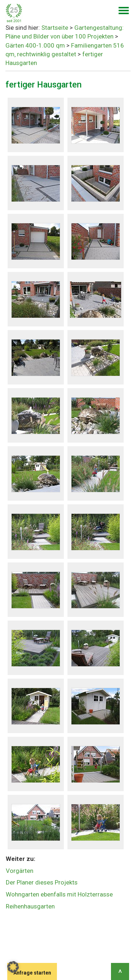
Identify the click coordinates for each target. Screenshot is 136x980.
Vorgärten (20, 871)
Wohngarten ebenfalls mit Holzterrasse (59, 894)
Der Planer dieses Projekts (42, 882)
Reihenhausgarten (30, 906)
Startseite (55, 28)
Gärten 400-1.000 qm (35, 45)
